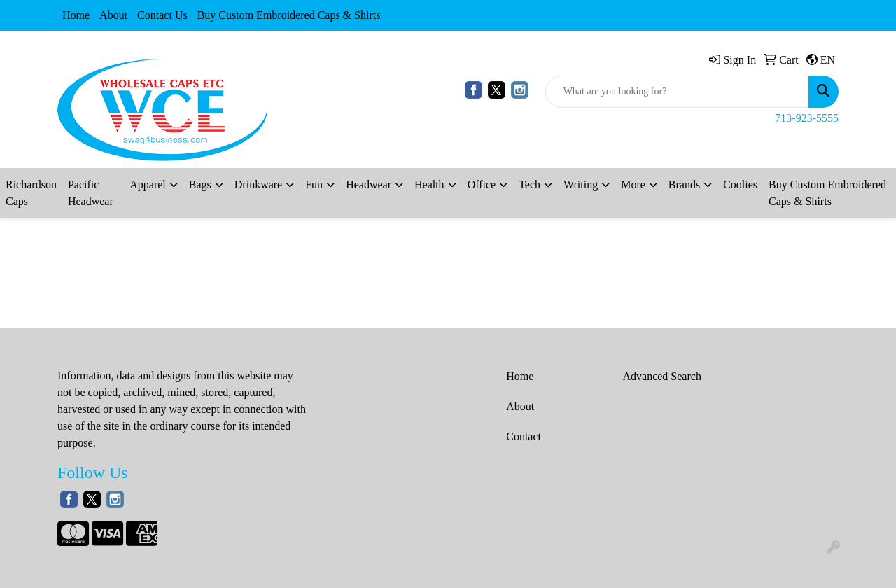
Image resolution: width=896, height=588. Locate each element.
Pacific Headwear (91, 193)
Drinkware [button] (258, 184)
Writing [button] (581, 184)
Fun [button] (314, 184)
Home (76, 15)
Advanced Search (662, 376)
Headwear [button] (369, 184)
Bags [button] (200, 184)
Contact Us (162, 15)
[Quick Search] (677, 92)
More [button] (633, 184)
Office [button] (482, 184)
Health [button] (429, 184)
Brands (684, 184)
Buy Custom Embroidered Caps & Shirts (289, 15)
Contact (524, 436)
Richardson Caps (31, 193)
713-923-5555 (807, 118)
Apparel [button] (148, 184)
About (113, 15)
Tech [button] (530, 184)
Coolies (740, 184)
